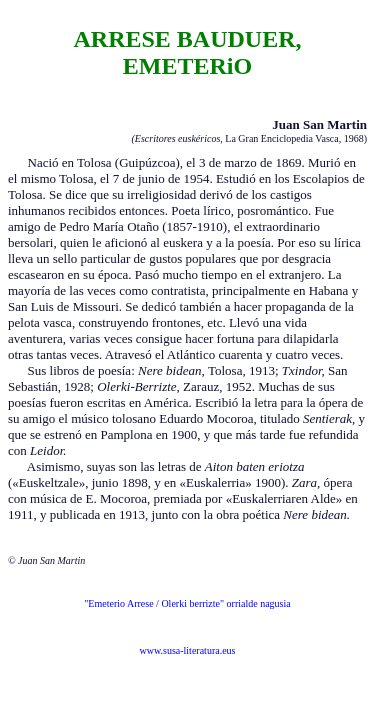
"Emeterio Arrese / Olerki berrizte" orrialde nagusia (187, 603)
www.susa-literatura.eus (188, 650)
